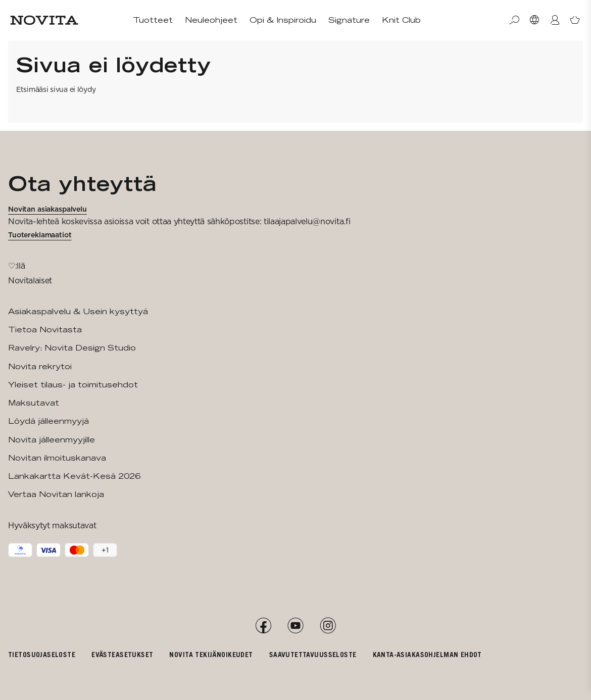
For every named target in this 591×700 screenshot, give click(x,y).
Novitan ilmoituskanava (57, 458)
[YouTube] (295, 626)
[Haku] (514, 20)
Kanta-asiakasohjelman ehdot (427, 654)
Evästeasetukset (122, 654)
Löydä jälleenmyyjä (48, 421)
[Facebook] (263, 626)
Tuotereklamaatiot (40, 235)
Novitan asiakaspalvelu (47, 209)
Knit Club (401, 20)
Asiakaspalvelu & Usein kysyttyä (78, 311)
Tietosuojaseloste (42, 654)
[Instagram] (328, 626)
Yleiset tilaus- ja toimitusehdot (73, 385)
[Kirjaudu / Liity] (555, 20)
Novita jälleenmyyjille (52, 440)
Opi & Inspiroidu (283, 20)
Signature (349, 20)
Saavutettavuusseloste (313, 654)
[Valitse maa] (534, 20)
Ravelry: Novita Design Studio (72, 348)
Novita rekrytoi (40, 366)
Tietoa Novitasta (45, 330)
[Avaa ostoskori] (575, 20)
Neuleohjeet (211, 20)
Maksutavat (34, 403)
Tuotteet (153, 20)
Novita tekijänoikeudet (211, 654)
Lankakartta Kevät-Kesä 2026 (74, 476)
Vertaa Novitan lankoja (56, 494)
